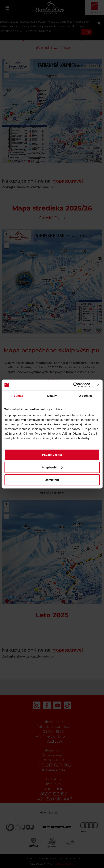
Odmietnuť (52, 480)
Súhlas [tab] (18, 395)
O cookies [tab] (86, 395)
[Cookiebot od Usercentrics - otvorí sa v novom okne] (73, 385)
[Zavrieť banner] (98, 385)
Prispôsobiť (52, 467)
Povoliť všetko (52, 455)
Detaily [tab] (52, 395)
